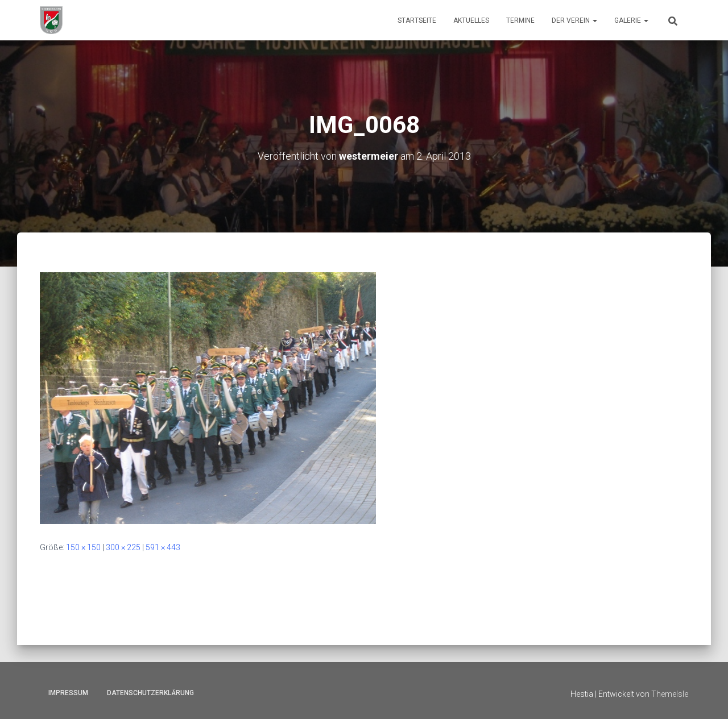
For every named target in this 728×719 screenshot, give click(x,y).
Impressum (68, 693)
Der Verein (574, 20)
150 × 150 (83, 547)
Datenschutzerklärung (150, 693)
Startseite (417, 20)
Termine (520, 20)
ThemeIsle (670, 694)
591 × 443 (163, 547)
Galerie (631, 20)
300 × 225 (123, 547)
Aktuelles (471, 20)
